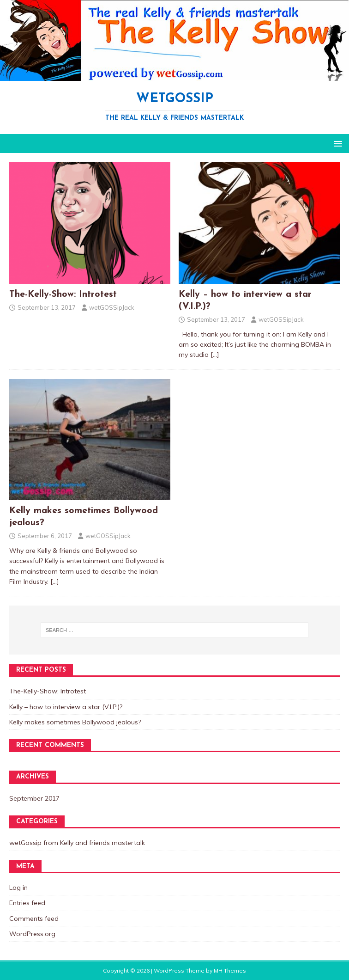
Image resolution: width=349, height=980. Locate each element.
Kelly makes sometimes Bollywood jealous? (75, 722)
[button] (336, 143)
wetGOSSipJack (112, 307)
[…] (215, 355)
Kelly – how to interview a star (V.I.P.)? (66, 707)
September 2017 (34, 798)
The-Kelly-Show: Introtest (63, 294)
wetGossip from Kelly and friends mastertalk (77, 843)
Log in (18, 888)
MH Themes (230, 971)
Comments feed (34, 919)
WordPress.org (32, 934)
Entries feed (27, 903)
